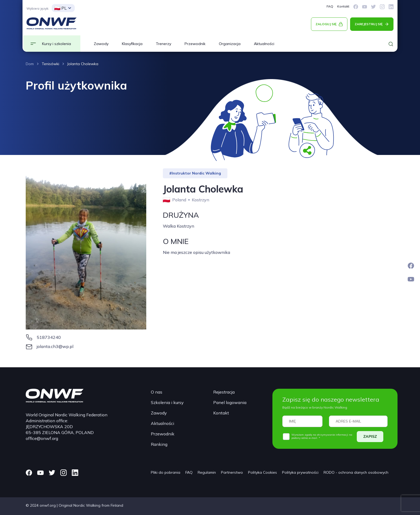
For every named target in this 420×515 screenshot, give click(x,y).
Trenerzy (164, 44)
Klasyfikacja (132, 44)
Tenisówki (50, 64)
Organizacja (230, 44)
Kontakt (343, 6)
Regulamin (207, 472)
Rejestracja (224, 392)
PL (61, 8)
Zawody (101, 44)
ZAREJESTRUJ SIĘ (369, 24)
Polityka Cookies (262, 472)
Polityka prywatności (300, 472)
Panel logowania (230, 402)
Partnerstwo (232, 472)
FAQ (330, 6)
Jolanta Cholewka (83, 64)
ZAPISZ (370, 436)
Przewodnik (195, 44)
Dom (30, 64)
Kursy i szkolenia (57, 44)
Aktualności (264, 44)
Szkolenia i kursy (167, 402)
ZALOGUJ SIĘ (326, 24)
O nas (157, 392)
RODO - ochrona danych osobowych (356, 472)
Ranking (159, 444)
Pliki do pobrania (166, 472)
